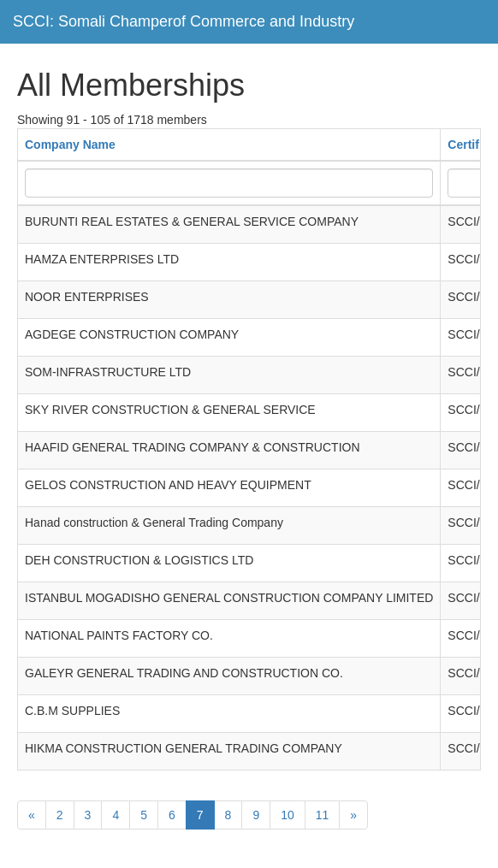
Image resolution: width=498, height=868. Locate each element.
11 (323, 815)
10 (288, 815)
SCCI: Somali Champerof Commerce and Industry (184, 21)
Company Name (70, 145)
